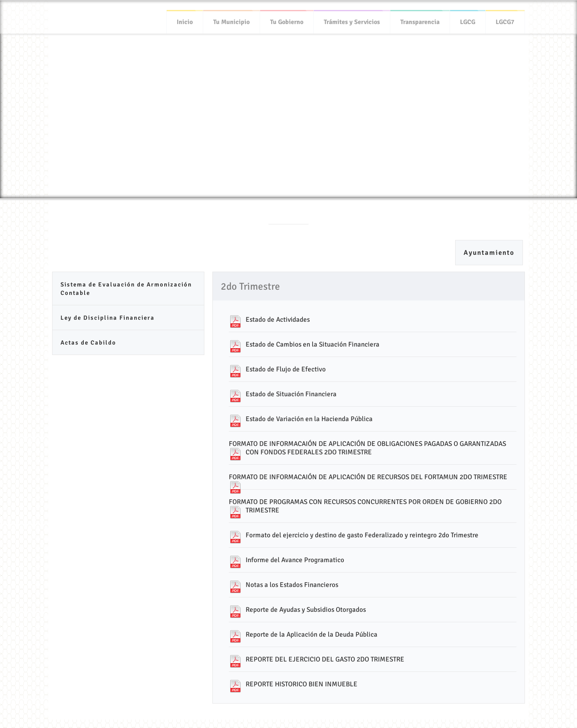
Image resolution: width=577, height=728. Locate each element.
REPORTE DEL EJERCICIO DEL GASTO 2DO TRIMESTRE (325, 659)
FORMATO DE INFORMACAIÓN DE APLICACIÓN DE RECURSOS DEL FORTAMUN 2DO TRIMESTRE (368, 477)
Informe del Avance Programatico (295, 560)
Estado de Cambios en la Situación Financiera (313, 344)
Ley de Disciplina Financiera (108, 318)
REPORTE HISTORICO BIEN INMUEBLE (302, 684)
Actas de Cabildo (88, 343)
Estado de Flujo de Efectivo (286, 369)
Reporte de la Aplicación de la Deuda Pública (312, 634)
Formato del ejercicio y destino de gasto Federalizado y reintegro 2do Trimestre (362, 535)
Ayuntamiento (489, 253)
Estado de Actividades (278, 320)
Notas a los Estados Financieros (292, 585)
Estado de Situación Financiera (291, 394)
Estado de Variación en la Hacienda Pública (309, 419)
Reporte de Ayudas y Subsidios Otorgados (306, 610)
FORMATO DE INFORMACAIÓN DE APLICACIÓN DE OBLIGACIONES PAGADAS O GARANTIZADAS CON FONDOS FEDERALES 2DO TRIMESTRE (367, 448)
